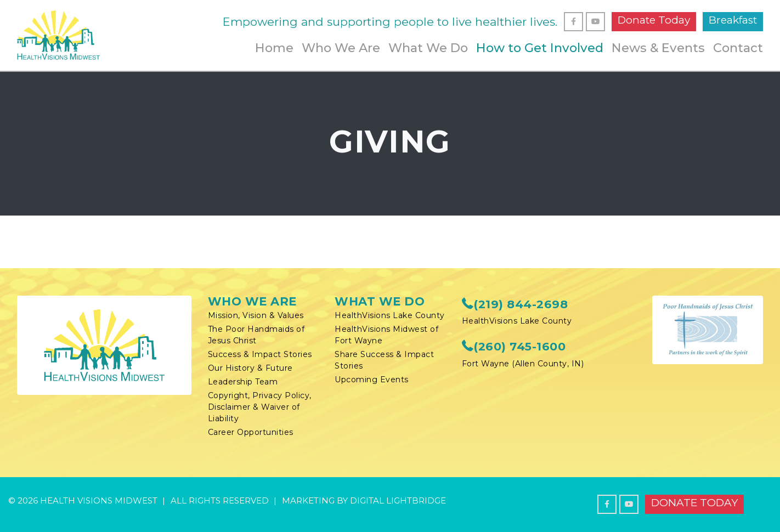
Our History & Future (250, 368)
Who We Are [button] (341, 48)
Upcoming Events (372, 380)
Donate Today (654, 20)
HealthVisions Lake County (390, 315)
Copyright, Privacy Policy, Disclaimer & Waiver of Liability (260, 407)
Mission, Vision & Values (256, 315)
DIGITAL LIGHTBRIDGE (398, 500)
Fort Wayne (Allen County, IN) (523, 364)
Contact (738, 48)
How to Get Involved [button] (540, 48)
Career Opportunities (251, 432)
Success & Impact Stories (260, 354)
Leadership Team (243, 382)
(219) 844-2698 (515, 304)
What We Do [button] (428, 48)
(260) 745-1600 (514, 346)
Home (274, 48)
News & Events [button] (658, 48)
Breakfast (733, 20)
